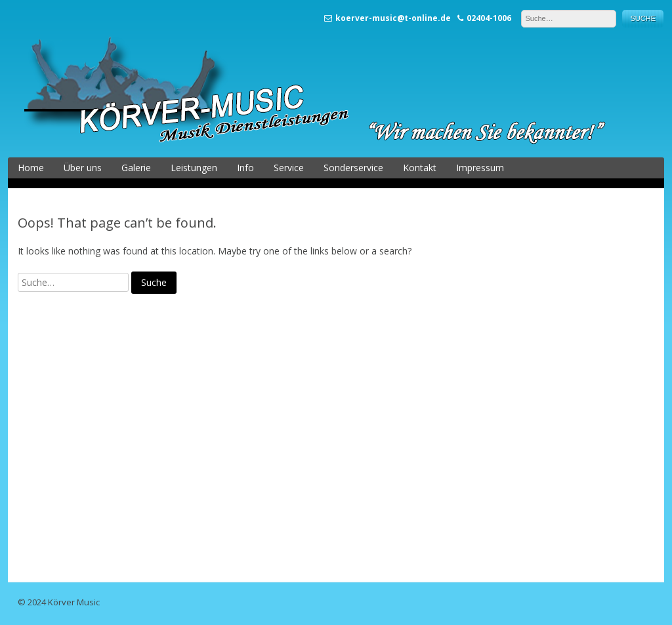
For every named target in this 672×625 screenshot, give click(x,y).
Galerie (136, 168)
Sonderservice (353, 168)
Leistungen (194, 168)
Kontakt (420, 168)
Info (245, 168)
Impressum (480, 168)
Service (289, 168)
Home (31, 168)
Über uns (83, 168)
